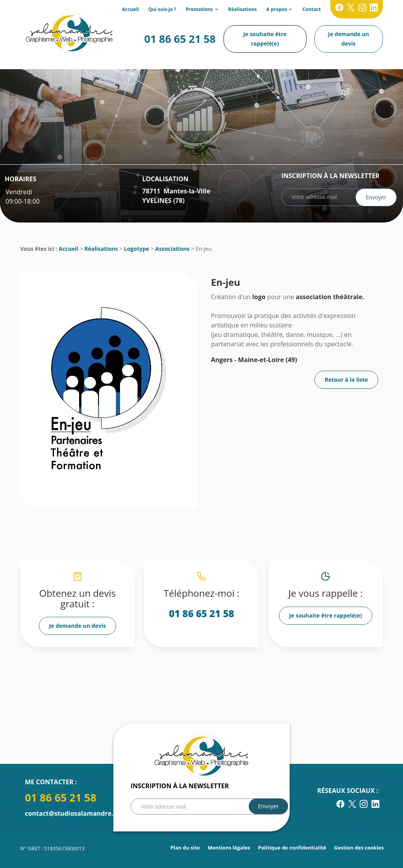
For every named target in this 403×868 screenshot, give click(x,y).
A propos (277, 9)
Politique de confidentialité (292, 848)
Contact (311, 9)
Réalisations (243, 9)
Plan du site (185, 848)
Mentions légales (229, 848)
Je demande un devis (349, 39)
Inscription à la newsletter (330, 176)
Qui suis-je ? (162, 9)
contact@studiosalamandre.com (76, 813)
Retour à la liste (346, 380)
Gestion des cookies (359, 848)
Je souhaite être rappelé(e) (265, 39)
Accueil (130, 9)
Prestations (199, 9)
